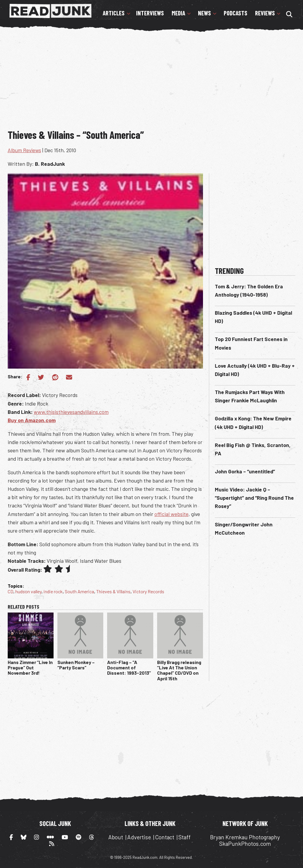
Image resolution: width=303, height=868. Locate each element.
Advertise (139, 837)
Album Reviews (24, 150)
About (116, 837)
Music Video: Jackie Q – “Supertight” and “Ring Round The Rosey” (254, 498)
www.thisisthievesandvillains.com (71, 412)
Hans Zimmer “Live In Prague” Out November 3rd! (30, 668)
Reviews (265, 13)
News (204, 13)
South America (79, 591)
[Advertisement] (155, 79)
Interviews (150, 13)
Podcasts (236, 13)
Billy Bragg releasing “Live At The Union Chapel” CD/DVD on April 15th (179, 670)
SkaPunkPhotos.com (245, 844)
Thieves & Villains (113, 591)
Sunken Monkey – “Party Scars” (76, 665)
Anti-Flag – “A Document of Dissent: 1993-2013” (129, 668)
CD (11, 591)
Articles (114, 13)
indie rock (53, 591)
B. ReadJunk (50, 164)
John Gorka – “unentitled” (245, 471)
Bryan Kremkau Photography (245, 837)
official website (171, 514)
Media (178, 13)
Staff (184, 837)
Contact (165, 837)
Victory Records (148, 591)
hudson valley (28, 591)
